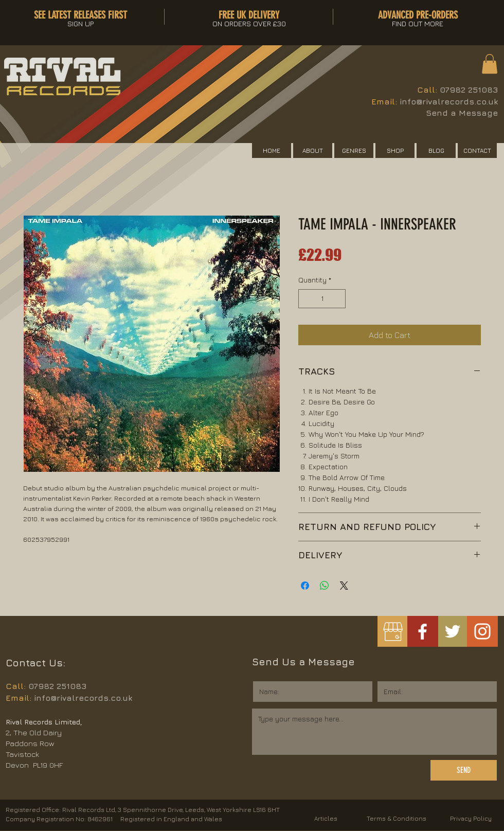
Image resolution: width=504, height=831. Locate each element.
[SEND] (464, 770)
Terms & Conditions (397, 818)
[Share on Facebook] (305, 586)
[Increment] (338, 299)
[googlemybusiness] (393, 632)
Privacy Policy (471, 818)
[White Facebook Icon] (422, 632)
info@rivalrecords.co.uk (449, 101)
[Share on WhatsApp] (325, 586)
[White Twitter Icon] (453, 631)
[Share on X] (344, 586)
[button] (490, 64)
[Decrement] (306, 299)
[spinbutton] (322, 299)
